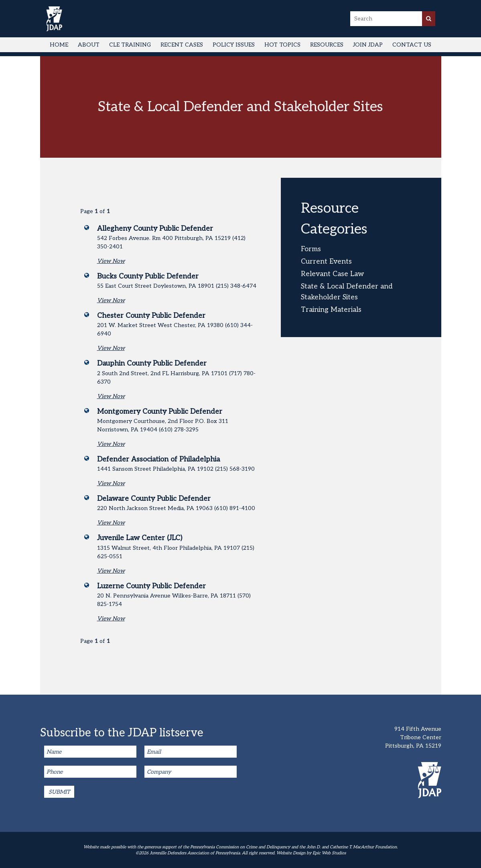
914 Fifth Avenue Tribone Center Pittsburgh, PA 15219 (413, 737)
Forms (311, 249)
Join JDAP (368, 45)
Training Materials (331, 310)
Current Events (326, 261)
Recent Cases (182, 45)
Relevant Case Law (332, 274)
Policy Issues (234, 45)
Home (59, 45)
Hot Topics (282, 45)
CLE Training (130, 45)
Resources (327, 45)
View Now (111, 261)
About (89, 45)
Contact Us (412, 45)
